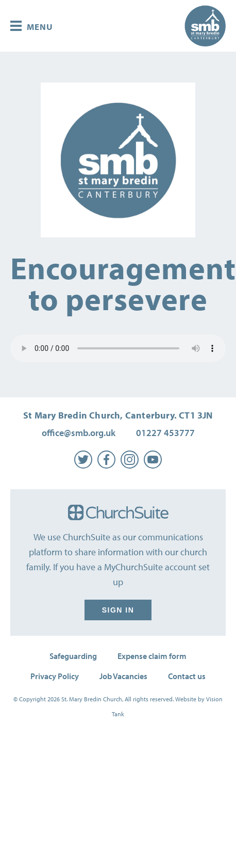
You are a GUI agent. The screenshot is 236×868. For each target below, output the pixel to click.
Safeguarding (73, 656)
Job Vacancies (123, 676)
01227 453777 (165, 433)
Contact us (187, 676)
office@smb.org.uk (79, 433)
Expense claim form (152, 656)
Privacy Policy (55, 676)
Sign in (118, 610)
